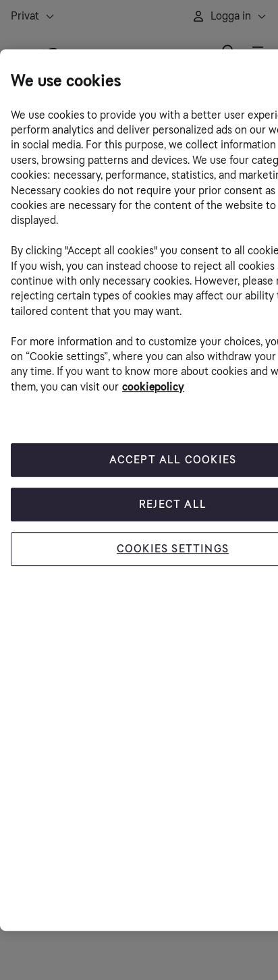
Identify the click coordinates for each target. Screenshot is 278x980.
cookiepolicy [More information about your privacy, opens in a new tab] (153, 387)
